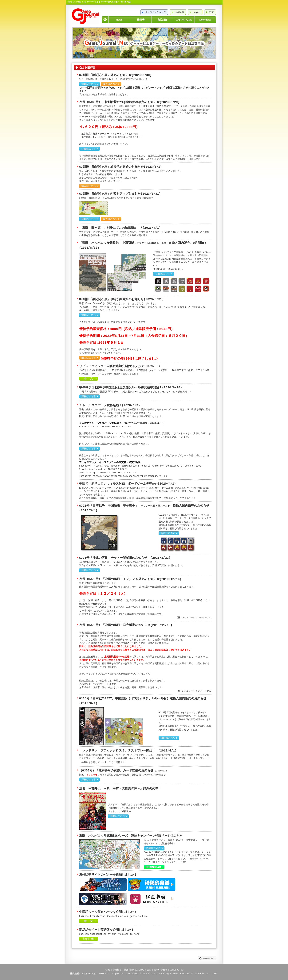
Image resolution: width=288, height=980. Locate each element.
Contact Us (176, 968)
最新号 (141, 20)
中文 (211, 12)
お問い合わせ (160, 968)
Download (205, 20)
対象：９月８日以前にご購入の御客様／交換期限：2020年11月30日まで (122, 774)
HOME (105, 20)
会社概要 (117, 968)
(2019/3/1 (161, 771)
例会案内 (179, 12)
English (197, 12)
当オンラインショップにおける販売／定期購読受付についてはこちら (115, 673)
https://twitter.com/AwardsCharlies (113, 472)
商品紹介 (162, 20)
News (119, 20)
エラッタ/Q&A (184, 20)
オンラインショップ (156, 12)
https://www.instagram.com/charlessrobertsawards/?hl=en (130, 476)
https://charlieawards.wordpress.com (105, 426)
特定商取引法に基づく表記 (138, 968)
